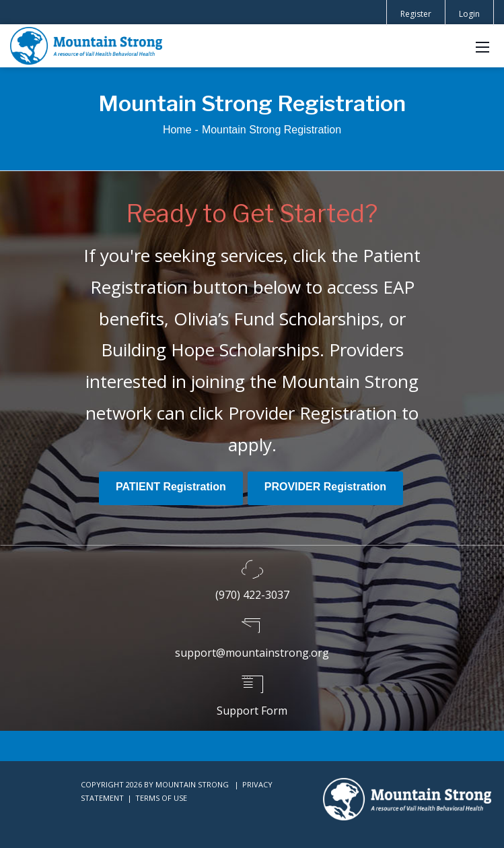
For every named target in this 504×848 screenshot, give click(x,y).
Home (177, 130)
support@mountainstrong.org (252, 653)
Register (416, 14)
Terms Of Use (161, 798)
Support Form (252, 711)
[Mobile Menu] (482, 46)
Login (469, 14)
